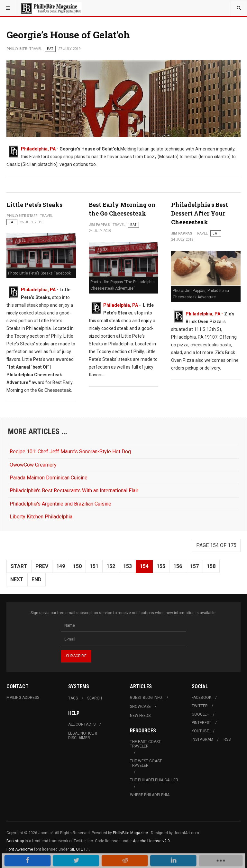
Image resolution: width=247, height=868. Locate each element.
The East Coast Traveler (145, 744)
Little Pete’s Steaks (34, 205)
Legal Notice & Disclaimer (83, 736)
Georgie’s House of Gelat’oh (68, 35)
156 (178, 566)
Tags (73, 698)
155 (161, 566)
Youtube (200, 731)
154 (144, 566)
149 (61, 566)
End (37, 579)
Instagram (202, 739)
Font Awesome (20, 849)
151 (94, 566)
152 (111, 566)
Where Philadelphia (150, 795)
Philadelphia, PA (38, 149)
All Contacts (82, 724)
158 (211, 566)
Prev (42, 566)
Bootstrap (15, 841)
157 (194, 566)
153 (128, 566)
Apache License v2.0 (151, 841)
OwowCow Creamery (33, 465)
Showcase (140, 707)
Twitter (200, 706)
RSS (227, 739)
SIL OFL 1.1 (79, 849)
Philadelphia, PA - (205, 314)
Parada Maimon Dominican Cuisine (49, 478)
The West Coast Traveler (146, 763)
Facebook (201, 698)
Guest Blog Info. (146, 698)
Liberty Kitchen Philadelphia (41, 517)
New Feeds (140, 716)
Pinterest (201, 723)
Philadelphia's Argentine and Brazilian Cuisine (60, 504)
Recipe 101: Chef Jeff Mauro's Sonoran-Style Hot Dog (70, 452)
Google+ (200, 714)
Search (95, 698)
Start (19, 566)
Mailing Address (23, 698)
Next (17, 579)
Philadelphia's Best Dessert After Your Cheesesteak (200, 213)
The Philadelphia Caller (154, 780)
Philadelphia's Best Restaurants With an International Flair (74, 491)
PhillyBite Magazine (130, 833)
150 (77, 566)
